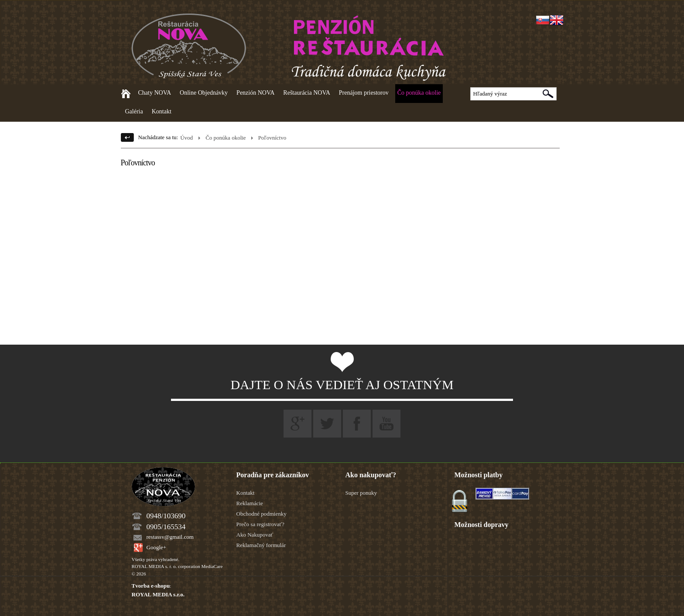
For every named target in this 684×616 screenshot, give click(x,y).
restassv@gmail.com (170, 537)
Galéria (134, 111)
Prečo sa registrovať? (260, 524)
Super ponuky (361, 493)
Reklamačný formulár (261, 545)
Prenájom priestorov (364, 93)
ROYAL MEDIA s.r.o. (158, 594)
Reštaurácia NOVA (306, 93)
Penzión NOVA (255, 93)
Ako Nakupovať (255, 535)
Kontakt (162, 111)
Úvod (186, 138)
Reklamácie (250, 503)
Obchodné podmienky (262, 514)
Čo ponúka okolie (419, 93)
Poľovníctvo (272, 138)
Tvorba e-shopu (151, 586)
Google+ (157, 547)
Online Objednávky (204, 93)
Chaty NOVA (155, 93)
